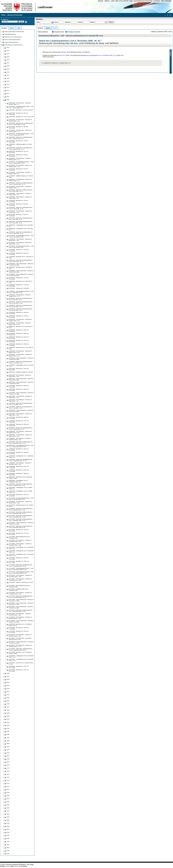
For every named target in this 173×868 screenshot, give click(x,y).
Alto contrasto (166, 1)
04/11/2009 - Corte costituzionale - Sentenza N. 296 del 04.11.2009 (21, 523)
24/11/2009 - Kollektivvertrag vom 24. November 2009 (19, 590)
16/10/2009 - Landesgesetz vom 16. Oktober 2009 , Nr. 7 (21, 488)
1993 (8, 719)
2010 (8, 96)
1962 (8, 814)
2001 (8, 695)
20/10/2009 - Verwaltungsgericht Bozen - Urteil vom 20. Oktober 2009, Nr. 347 (21, 499)
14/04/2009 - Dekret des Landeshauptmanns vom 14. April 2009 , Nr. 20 (21, 233)
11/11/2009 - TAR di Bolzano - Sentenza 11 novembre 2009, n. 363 (20, 541)
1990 (8, 728)
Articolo (80, 22)
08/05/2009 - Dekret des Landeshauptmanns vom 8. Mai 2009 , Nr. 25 (21, 299)
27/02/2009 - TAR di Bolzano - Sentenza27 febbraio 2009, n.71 (20, 187)
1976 (8, 771)
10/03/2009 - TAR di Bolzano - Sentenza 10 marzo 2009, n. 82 (20, 198)
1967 (8, 799)
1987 (8, 737)
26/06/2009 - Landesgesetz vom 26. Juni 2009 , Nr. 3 (21, 366)
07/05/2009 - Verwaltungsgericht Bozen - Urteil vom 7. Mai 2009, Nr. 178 (21, 292)
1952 (8, 845)
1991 (8, 725)
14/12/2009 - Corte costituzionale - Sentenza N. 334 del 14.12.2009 (21, 621)
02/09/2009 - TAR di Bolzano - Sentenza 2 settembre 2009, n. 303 (20, 439)
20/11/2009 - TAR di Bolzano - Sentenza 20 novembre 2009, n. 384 (20, 576)
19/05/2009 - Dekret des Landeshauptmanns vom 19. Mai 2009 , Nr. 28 (21, 302)
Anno (56, 22)
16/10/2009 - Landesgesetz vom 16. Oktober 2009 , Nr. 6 (21, 492)
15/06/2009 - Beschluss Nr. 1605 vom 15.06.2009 (19, 345)
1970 (8, 789)
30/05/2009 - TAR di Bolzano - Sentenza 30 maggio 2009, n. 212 (20, 320)
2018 (8, 72)
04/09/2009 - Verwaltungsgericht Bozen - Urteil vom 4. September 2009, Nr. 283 (21, 446)
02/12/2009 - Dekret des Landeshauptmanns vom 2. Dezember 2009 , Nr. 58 (21, 611)
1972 (8, 783)
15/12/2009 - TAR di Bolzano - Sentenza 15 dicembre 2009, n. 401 (20, 635)
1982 (8, 753)
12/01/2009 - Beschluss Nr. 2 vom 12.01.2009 (21, 110)
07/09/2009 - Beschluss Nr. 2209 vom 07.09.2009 (19, 453)
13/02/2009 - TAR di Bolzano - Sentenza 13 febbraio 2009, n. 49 (20, 166)
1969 (8, 792)
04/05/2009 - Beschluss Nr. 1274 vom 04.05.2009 (19, 278)
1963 (8, 811)
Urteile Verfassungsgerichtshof (12, 40)
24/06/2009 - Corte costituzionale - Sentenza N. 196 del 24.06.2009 (21, 359)
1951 (8, 848)
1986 (8, 741)
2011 (8, 93)
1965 (8, 805)
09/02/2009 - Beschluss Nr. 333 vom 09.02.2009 (19, 155)
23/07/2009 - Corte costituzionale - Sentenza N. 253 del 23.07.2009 (21, 411)
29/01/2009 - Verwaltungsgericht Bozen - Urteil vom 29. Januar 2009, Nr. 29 (21, 134)
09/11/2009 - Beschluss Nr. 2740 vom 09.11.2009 (19, 530)
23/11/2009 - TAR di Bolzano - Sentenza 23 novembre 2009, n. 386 (20, 579)
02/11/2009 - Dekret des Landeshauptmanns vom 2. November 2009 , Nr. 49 (21, 516)
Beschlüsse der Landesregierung (13, 37)
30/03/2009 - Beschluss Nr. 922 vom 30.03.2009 (19, 215)
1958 (8, 826)
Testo (38, 22)
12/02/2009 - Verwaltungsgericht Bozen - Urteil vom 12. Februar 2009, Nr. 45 (21, 162)
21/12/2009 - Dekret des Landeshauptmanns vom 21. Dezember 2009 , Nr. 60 (21, 649)
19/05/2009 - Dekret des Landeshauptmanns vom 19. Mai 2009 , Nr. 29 (21, 306)
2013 (8, 87)
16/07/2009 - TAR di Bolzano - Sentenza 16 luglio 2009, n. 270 (20, 397)
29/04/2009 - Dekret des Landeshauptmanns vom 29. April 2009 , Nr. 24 (21, 261)
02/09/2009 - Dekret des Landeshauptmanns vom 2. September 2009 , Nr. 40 (21, 442)
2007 (8, 676)
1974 (8, 777)
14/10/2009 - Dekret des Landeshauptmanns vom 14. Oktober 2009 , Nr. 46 (21, 485)
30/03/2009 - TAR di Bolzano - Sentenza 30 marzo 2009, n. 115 (20, 212)
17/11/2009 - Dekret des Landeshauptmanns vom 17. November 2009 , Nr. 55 (21, 565)
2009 (62, 35)
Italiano (107, 1)
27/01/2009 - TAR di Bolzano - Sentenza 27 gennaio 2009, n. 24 (20, 131)
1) (101, 40)
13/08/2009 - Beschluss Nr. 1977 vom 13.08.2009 (19, 421)
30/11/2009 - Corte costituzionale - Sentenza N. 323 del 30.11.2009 (21, 604)
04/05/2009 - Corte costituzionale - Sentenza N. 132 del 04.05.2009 (21, 275)
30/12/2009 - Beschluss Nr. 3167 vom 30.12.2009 (19, 667)
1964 (8, 808)
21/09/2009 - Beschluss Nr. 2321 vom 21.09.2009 (19, 467)
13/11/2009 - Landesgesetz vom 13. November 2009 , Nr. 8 (21, 548)
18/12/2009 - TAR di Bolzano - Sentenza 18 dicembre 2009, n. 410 (20, 646)
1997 (8, 707)
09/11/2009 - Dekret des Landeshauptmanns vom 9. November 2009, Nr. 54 (21, 527)
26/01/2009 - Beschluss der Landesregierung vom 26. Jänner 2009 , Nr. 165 (21, 124)
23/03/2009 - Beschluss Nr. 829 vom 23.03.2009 (19, 205)
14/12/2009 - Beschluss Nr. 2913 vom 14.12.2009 (19, 628)
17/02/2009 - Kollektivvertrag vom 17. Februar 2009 (21, 176)
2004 (8, 686)
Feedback (157, 1)
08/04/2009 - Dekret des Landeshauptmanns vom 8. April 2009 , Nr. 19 (21, 222)
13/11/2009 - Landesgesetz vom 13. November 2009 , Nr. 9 (21, 551)
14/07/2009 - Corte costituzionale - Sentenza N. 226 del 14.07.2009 (21, 393)
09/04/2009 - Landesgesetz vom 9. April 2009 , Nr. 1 (21, 226)
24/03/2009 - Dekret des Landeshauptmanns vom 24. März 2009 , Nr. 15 (21, 208)
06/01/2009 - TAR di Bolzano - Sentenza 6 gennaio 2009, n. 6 (20, 104)
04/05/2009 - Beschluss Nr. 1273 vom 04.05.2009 (19, 285)
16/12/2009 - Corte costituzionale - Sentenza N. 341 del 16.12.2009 (21, 642)
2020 (8, 66)
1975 (8, 774)
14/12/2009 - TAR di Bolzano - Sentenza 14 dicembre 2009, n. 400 (20, 618)
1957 (8, 829)
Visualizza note (59, 32)
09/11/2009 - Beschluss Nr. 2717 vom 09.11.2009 (19, 534)
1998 (8, 704)
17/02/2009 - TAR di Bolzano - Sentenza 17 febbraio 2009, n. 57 (20, 173)
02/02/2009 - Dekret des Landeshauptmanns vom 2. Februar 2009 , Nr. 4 (21, 138)
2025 (8, 51)
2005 (8, 682)
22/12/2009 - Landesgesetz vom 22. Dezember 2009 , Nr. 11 (21, 660)
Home (3, 15)
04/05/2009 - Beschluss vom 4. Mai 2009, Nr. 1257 (21, 282)
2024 (8, 54)
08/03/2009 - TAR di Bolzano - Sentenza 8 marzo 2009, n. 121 (20, 194)
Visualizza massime (74, 32)
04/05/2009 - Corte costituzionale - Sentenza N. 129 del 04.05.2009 (21, 264)
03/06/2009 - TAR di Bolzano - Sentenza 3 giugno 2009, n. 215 (20, 324)
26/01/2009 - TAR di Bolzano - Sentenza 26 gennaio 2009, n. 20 (20, 120)
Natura (92, 22)
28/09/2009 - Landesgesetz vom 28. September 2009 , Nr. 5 (18, 481)
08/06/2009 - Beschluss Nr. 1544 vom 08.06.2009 (19, 341)
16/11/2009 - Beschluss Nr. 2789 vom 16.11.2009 (19, 562)
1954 (8, 838)
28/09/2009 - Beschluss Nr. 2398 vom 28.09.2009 (19, 474)
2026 (8, 48)
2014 (8, 84)
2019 (8, 69)
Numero (68, 22)
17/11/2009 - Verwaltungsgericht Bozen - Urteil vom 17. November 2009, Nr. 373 (21, 572)
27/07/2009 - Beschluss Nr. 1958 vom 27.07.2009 (19, 418)
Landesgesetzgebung (10, 34)
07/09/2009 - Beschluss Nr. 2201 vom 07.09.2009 (19, 450)
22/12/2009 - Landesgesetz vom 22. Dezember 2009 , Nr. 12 (21, 656)
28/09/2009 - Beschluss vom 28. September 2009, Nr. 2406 (20, 478)
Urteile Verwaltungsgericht (11, 42)
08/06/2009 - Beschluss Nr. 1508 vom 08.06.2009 (19, 334)
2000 (8, 698)
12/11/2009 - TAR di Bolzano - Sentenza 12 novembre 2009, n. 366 (20, 544)
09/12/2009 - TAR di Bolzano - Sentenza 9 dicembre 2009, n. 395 (20, 614)
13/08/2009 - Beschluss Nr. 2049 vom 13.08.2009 (19, 425)
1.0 (4, 866)
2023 (8, 57)
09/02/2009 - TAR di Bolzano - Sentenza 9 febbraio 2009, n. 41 (20, 159)
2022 (8, 60)
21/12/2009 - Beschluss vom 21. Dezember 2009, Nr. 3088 (20, 653)
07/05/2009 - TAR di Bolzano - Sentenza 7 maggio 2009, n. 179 (20, 295)
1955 (8, 835)
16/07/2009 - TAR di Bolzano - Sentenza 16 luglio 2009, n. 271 (20, 400)
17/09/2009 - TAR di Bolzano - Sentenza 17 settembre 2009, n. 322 (20, 464)
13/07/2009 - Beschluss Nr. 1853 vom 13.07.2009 (19, 390)
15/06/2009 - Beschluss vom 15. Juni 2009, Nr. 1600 (21, 348)
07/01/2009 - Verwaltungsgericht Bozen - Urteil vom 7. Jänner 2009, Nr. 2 (21, 107)
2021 (8, 63)
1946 (8, 854)
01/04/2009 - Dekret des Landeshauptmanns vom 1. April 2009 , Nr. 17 (21, 219)
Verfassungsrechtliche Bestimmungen (14, 32)
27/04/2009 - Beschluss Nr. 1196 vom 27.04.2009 (19, 254)
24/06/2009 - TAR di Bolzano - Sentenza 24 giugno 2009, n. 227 (20, 355)
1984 (8, 747)
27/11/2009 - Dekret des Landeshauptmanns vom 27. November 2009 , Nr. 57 (21, 597)
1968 (8, 796)
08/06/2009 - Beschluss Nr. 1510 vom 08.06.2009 (19, 338)
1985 (8, 744)
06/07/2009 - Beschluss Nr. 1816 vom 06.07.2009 (19, 369)
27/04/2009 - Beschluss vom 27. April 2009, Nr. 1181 (21, 257)
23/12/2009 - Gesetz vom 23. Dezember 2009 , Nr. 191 (21, 663)
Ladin (112, 1)
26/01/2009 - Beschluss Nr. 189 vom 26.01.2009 (19, 127)
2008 (8, 673)
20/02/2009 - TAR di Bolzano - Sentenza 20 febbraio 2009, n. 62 (20, 180)
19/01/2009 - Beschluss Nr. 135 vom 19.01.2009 (19, 114)
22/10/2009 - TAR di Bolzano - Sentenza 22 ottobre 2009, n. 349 (20, 502)
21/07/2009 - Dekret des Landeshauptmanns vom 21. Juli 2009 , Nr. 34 (21, 404)
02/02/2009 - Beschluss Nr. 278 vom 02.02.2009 (19, 141)
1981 (8, 756)
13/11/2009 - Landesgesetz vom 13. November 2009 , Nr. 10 (21, 555)
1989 (8, 731)
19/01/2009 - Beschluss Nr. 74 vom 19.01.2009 (21, 117)
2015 (8, 81)
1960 (8, 820)
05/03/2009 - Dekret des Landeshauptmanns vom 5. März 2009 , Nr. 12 (21, 191)
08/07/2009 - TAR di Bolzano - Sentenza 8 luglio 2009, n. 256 (20, 376)
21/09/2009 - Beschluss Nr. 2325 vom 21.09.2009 (19, 471)
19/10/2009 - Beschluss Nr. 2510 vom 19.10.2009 (19, 495)
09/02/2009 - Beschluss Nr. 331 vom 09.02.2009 (19, 152)
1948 (8, 851)
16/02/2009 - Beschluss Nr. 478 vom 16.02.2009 (19, 169)
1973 (8, 780)
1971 (8, 786)
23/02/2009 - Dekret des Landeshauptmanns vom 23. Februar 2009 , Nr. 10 (21, 184)
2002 (8, 692)
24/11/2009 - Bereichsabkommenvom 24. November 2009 (20, 586)
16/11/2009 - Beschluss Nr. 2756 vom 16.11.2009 (19, 558)
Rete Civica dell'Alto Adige (124, 1)
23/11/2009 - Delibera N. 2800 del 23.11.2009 (21, 582)
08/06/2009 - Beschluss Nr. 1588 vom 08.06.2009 (19, 331)
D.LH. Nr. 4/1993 (64, 55)
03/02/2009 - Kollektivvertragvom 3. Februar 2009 (21, 145)
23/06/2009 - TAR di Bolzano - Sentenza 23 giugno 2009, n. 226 (20, 352)
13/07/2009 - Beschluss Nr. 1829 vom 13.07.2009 (19, 386)
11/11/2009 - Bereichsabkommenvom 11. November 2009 (20, 537)
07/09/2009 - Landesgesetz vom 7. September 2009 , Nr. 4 (21, 457)
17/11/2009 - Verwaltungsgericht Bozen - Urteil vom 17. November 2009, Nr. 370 (21, 569)
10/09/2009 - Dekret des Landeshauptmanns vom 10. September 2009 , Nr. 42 (21, 460)
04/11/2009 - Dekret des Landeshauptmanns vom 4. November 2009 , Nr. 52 (21, 520)
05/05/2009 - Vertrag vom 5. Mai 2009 (19, 288)
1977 (8, 768)
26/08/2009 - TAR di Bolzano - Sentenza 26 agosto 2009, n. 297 (20, 435)
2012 (8, 90)
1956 (8, 832)
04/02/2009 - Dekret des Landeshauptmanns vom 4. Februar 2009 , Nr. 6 (21, 148)
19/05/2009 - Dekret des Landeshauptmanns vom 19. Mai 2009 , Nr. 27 (21, 309)
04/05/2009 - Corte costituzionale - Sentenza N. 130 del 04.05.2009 (21, 271)
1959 (8, 823)
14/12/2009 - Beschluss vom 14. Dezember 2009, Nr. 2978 (20, 625)
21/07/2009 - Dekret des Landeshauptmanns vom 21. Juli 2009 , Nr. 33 (21, 407)
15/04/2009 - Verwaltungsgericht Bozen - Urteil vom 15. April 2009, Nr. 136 (21, 236)
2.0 (13, 866)
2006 (8, 679)
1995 (8, 713)
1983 (8, 750)
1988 (8, 734)
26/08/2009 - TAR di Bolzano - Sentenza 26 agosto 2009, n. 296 (20, 432)
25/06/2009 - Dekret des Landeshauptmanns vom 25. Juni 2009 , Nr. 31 (21, 362)
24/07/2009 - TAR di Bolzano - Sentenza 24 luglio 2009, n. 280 (20, 414)
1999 (8, 701)
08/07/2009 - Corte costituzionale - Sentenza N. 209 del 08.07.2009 (21, 379)
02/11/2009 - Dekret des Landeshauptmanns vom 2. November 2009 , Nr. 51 (21, 513)
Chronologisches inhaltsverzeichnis (49, 35)
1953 (8, 841)
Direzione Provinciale (15, 15)
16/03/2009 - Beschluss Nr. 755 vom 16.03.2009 (19, 201)
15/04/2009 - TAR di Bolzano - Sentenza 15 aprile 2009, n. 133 (20, 240)
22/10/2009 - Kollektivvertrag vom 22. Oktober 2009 (21, 506)
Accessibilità (23, 866)
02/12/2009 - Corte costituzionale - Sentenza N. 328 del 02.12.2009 (21, 607)
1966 (8, 802)
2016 (8, 78)
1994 (8, 716)
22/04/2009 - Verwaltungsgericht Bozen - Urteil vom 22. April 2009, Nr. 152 (21, 247)
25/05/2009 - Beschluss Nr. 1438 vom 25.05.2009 (19, 313)
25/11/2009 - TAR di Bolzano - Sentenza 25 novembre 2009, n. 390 (20, 593)
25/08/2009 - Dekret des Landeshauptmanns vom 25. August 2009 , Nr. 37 (21, 428)
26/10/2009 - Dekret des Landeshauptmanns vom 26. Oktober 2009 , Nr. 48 (21, 509)
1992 (8, 722)
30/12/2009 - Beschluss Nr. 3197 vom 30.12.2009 (19, 670)
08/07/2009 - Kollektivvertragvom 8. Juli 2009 (21, 372)
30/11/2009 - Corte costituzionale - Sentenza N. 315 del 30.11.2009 (21, 600)
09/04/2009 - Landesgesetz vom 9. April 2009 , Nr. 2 (21, 229)
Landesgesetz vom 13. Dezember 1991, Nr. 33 (103, 55)
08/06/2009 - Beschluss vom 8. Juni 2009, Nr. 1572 (21, 327)
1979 (8, 762)
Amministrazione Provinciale (143, 1)
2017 (8, 75)
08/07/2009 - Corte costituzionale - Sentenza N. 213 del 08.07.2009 (21, 383)
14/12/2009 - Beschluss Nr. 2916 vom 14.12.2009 (19, 632)
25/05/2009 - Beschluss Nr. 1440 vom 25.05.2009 (19, 317)
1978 (8, 765)
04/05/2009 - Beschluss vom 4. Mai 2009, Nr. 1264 (21, 268)
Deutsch (101, 1)
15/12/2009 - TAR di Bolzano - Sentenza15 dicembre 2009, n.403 (20, 639)
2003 (8, 689)
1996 (8, 710)
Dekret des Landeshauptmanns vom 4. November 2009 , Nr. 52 (84, 35)
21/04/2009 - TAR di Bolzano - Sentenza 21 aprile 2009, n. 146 (20, 243)
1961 (8, 817)
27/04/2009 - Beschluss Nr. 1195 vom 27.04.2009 (19, 250)
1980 (8, 759)
